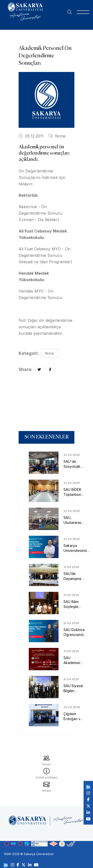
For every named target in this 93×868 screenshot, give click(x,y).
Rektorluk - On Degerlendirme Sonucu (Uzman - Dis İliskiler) (40, 213)
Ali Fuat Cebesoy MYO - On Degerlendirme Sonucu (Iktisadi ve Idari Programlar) (45, 255)
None (57, 136)
